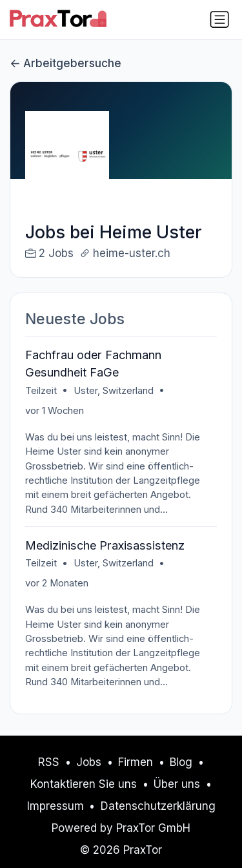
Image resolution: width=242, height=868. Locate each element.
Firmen (136, 762)
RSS (49, 762)
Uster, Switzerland (114, 391)
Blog (181, 762)
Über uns (177, 784)
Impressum (55, 806)
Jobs (89, 762)
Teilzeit (41, 391)
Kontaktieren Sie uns (84, 784)
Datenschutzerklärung (158, 806)
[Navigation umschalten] (219, 19)
